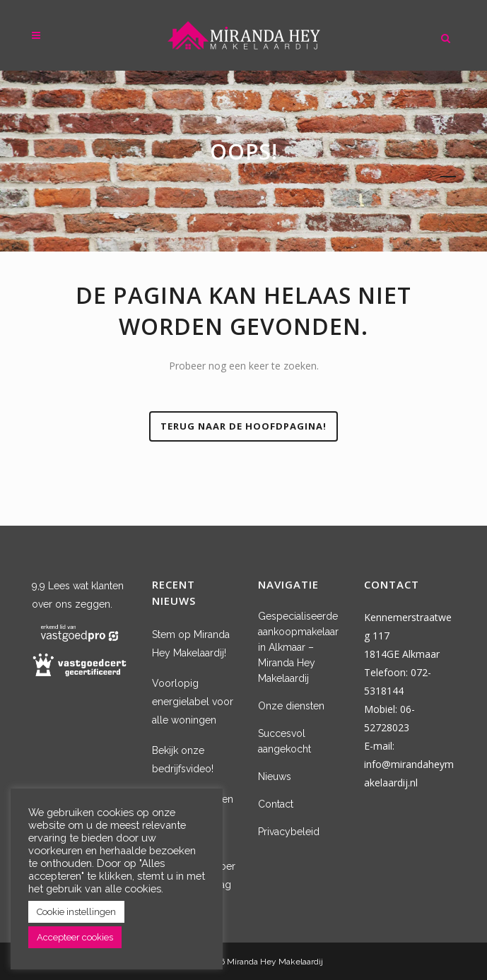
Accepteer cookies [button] (75, 937)
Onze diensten (291, 706)
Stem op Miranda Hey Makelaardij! (191, 644)
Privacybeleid (289, 832)
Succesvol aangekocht (284, 741)
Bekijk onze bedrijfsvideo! (183, 760)
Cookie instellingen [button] (76, 912)
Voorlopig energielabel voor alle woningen (193, 702)
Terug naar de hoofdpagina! (243, 426)
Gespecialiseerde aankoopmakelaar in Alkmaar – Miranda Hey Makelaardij (298, 647)
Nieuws (275, 777)
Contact (276, 804)
